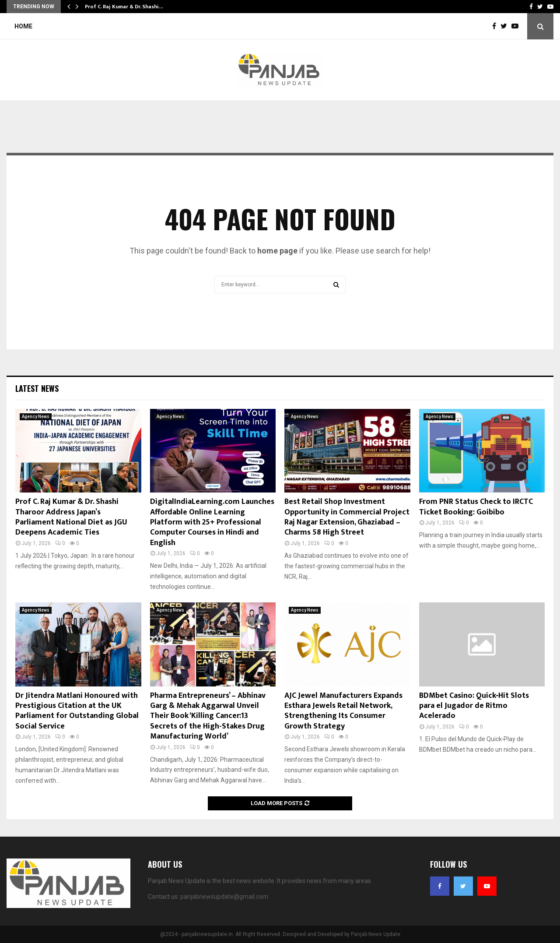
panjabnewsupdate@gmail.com (224, 897)
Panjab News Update (376, 934)
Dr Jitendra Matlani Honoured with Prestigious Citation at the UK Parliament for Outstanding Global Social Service (77, 711)
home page (277, 251)
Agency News (36, 417)
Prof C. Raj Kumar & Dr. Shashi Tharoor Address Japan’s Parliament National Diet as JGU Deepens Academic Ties (71, 517)
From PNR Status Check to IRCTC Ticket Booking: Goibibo (476, 507)
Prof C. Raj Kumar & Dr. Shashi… (124, 7)
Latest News (37, 388)
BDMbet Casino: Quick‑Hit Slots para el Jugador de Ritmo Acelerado (474, 706)
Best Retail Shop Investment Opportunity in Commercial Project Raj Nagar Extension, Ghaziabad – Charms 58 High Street (347, 517)
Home (23, 26)
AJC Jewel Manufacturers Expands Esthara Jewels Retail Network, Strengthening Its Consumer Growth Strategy (343, 711)
